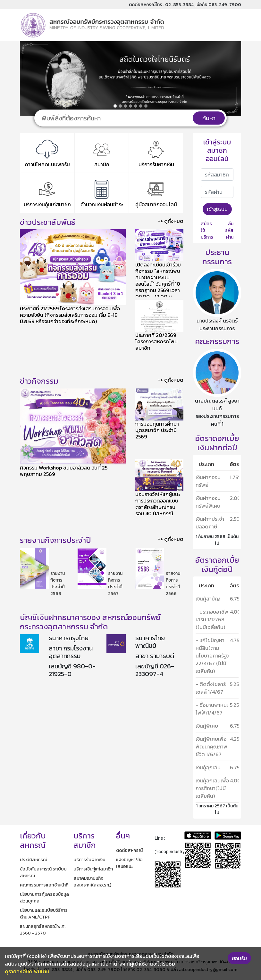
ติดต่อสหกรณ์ (129, 850)
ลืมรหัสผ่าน (229, 230)
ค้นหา (209, 118)
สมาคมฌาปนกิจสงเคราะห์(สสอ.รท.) (92, 882)
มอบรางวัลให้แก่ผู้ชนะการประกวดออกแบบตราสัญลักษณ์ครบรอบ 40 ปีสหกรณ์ (158, 504)
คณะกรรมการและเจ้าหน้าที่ (44, 885)
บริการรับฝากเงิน (89, 860)
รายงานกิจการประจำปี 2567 (115, 584)
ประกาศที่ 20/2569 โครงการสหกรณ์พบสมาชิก (156, 341)
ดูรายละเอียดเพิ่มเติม (27, 971)
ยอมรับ (239, 958)
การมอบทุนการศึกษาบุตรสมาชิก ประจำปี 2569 (157, 430)
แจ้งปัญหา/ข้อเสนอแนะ (129, 863)
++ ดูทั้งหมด (171, 221)
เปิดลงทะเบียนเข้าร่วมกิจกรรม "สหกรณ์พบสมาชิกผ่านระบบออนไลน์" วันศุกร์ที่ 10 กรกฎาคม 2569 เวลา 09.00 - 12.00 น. (158, 281)
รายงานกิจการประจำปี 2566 (173, 584)
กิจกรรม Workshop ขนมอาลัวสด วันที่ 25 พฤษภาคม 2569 (64, 471)
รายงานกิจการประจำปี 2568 (58, 584)
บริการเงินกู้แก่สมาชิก (93, 869)
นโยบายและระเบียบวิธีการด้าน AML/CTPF (44, 914)
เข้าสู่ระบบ (217, 209)
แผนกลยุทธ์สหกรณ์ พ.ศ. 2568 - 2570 (43, 930)
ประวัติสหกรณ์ (34, 860)
